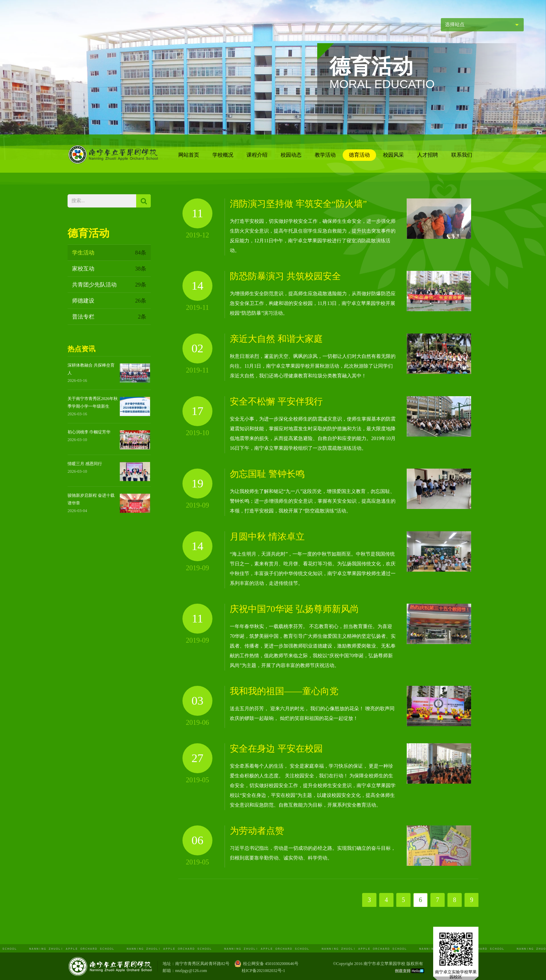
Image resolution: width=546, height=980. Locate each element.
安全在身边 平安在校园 (276, 749)
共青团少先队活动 (109, 285)
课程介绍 (257, 155)
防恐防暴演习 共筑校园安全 (285, 276)
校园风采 (393, 155)
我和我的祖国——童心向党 (284, 691)
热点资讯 (81, 349)
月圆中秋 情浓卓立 (267, 537)
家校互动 (109, 269)
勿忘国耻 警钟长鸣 (267, 474)
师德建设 (109, 301)
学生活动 (109, 253)
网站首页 (189, 155)
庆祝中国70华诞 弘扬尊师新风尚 (294, 609)
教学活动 (325, 155)
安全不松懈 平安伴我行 (276, 402)
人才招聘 (428, 155)
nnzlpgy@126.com (191, 971)
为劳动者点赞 (257, 831)
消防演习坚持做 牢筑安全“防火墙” (298, 204)
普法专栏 (109, 317)
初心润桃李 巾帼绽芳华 (89, 432)
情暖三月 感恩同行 (85, 464)
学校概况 (223, 155)
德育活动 (359, 155)
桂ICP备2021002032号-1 (263, 971)
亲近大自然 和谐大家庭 (276, 339)
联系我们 (462, 155)
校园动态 (291, 155)
